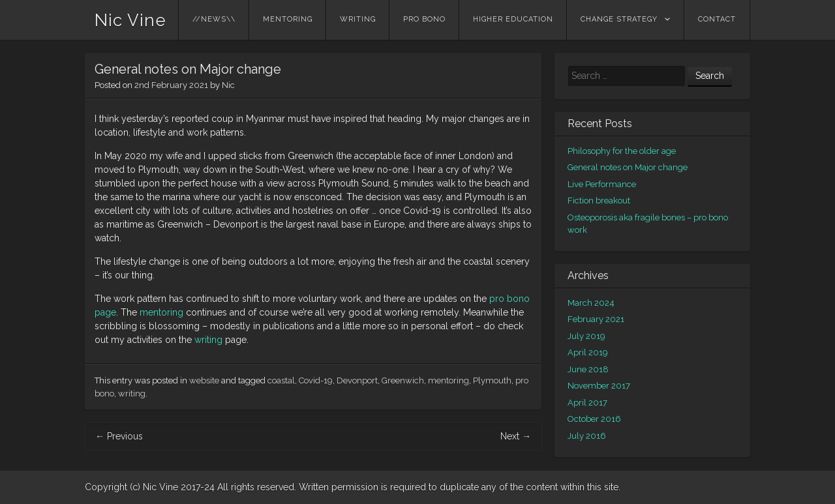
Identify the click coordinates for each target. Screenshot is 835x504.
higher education (513, 19)
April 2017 (587, 403)
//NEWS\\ (214, 19)
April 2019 (588, 352)
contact (717, 19)
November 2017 (599, 386)
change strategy (619, 19)
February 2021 (596, 319)
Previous (119, 436)
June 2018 (588, 369)
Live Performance (602, 184)
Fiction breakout (599, 200)
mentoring (163, 312)
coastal (281, 380)
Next (516, 436)
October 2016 (594, 419)
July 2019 (586, 336)
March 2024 (591, 303)
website (204, 380)
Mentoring (288, 19)
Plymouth (492, 380)
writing (358, 19)
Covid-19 (316, 380)
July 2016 (587, 436)
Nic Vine (130, 20)
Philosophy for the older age (622, 151)
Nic (228, 85)
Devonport (357, 380)
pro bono (424, 19)
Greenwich (403, 380)
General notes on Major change (628, 167)
